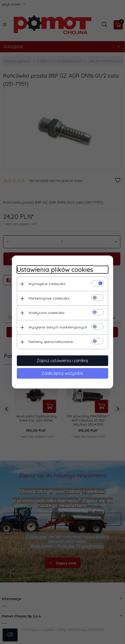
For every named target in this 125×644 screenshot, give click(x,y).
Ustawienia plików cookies (54, 269)
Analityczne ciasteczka (46, 312)
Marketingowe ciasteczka (48, 298)
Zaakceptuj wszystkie (63, 373)
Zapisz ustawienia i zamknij (62, 360)
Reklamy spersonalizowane (50, 341)
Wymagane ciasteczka (46, 283)
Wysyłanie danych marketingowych (57, 327)
